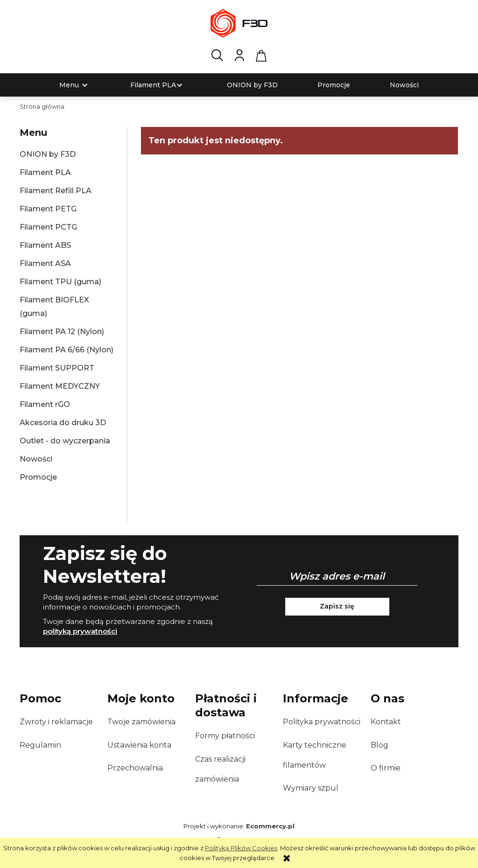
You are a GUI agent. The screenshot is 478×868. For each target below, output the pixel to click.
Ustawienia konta (139, 745)
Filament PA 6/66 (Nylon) (67, 350)
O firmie (386, 768)
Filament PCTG (48, 227)
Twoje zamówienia (141, 722)
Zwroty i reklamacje (56, 722)
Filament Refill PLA (56, 191)
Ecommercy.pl (270, 826)
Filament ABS (45, 245)
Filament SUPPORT (57, 368)
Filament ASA (45, 263)
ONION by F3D (48, 154)
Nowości (36, 459)
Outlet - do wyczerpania (65, 441)
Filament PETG (48, 209)
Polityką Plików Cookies (241, 848)
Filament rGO (45, 404)
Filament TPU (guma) (60, 282)
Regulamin (40, 745)
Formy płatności (225, 736)
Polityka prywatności (322, 722)
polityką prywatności (80, 631)
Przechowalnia (135, 768)
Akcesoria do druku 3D (63, 423)
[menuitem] (69, 85)
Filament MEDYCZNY (60, 386)
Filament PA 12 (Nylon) (62, 332)
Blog (380, 745)
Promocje (38, 477)
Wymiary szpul (311, 788)
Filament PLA (45, 172)
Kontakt (386, 722)
